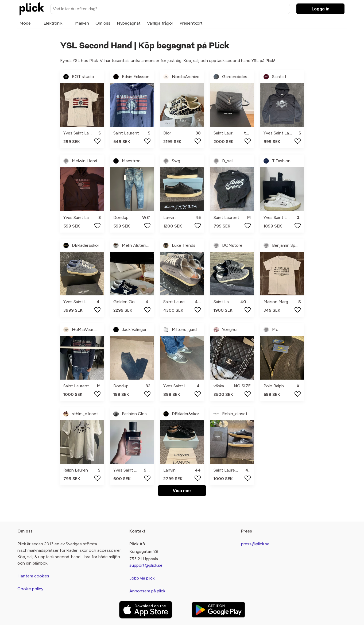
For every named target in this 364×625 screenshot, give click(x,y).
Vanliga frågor (160, 23)
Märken (82, 23)
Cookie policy (30, 589)
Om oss (103, 23)
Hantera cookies (33, 576)
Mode (25, 23)
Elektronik (53, 23)
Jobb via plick (142, 578)
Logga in (321, 9)
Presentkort (191, 23)
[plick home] (32, 9)
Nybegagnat (129, 23)
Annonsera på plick (147, 591)
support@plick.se (146, 565)
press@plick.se (255, 544)
